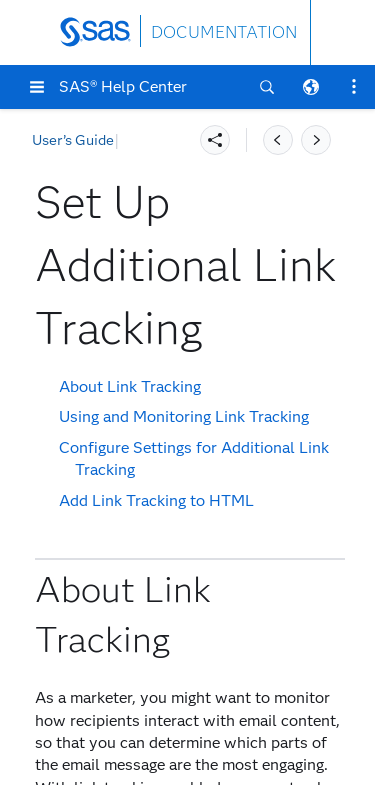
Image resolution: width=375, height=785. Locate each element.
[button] (37, 87)
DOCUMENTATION (224, 32)
